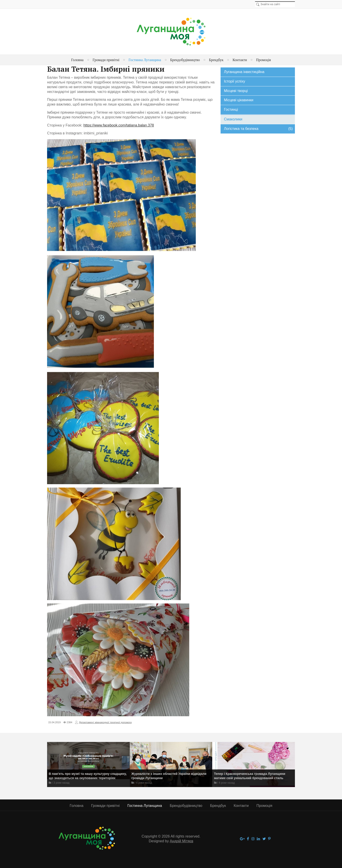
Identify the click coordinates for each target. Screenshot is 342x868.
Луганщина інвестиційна (244, 72)
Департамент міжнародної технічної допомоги (105, 722)
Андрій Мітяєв (182, 841)
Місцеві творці (236, 91)
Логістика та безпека (258, 129)
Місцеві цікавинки (239, 100)
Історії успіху (235, 81)
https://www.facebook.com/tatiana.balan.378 (119, 125)
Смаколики (233, 119)
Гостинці (231, 109)
